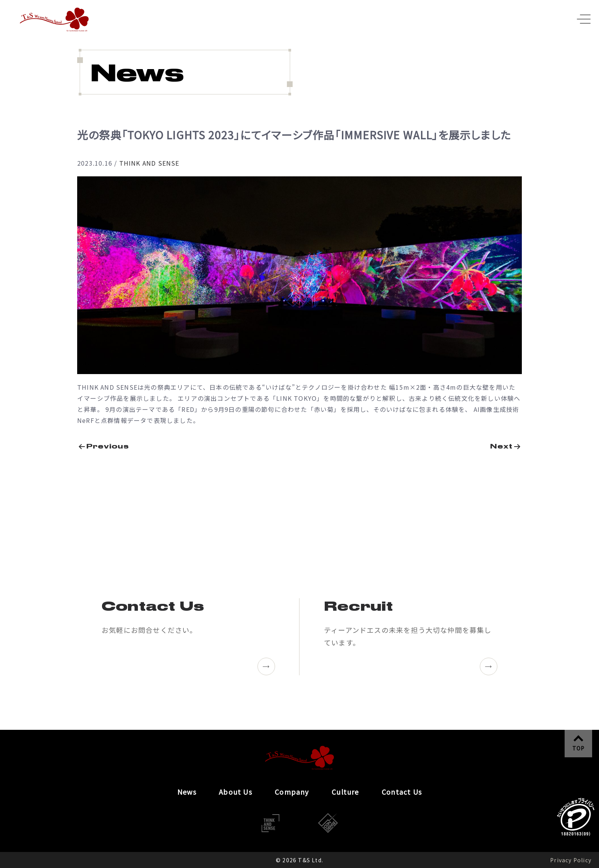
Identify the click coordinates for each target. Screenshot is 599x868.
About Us (236, 792)
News (187, 792)
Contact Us (402, 792)
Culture (345, 792)
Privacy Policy (571, 860)
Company (292, 792)
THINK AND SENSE (149, 163)
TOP (579, 748)
